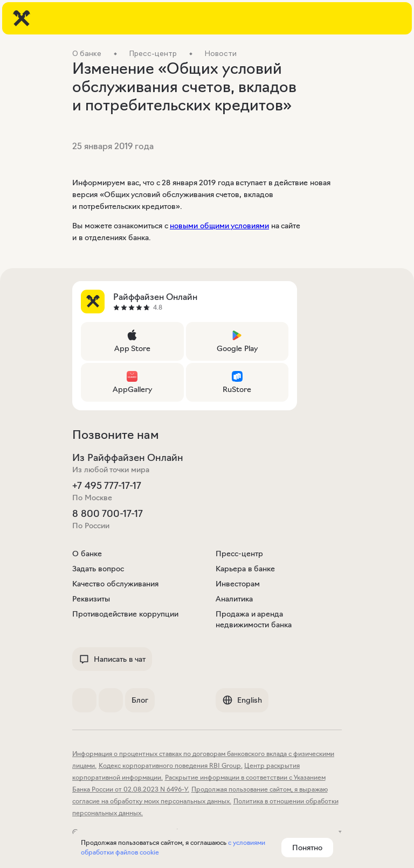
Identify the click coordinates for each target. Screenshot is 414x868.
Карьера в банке (245, 569)
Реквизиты (91, 599)
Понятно (307, 848)
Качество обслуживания (115, 584)
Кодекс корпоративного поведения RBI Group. (171, 765)
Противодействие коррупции (125, 614)
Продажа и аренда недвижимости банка (254, 619)
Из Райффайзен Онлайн (128, 458)
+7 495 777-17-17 (107, 486)
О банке (87, 554)
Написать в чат (112, 659)
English (242, 700)
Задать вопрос (98, 569)
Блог (140, 700)
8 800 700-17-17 (108, 514)
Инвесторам (238, 584)
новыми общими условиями (219, 226)
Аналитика (234, 599)
